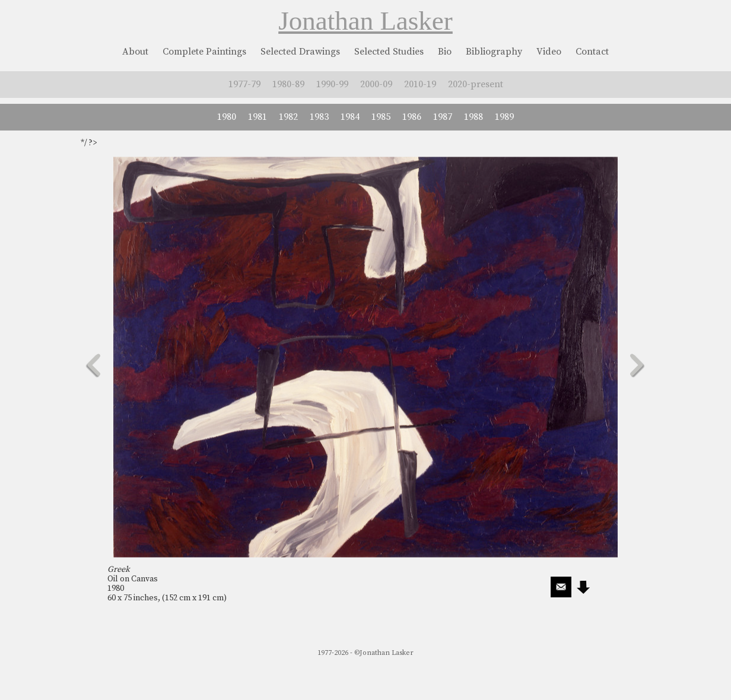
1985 (381, 117)
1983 (319, 117)
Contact (592, 52)
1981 (258, 117)
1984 (350, 117)
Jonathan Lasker (366, 21)
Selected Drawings (300, 52)
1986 (412, 117)
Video (549, 52)
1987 (443, 117)
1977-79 (244, 84)
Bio (445, 52)
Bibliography (494, 52)
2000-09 (376, 84)
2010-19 (420, 84)
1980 (227, 117)
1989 (504, 117)
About (135, 52)
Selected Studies (389, 52)
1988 (473, 117)
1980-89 (288, 84)
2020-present (476, 84)
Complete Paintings (204, 52)
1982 (288, 117)
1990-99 (332, 84)
